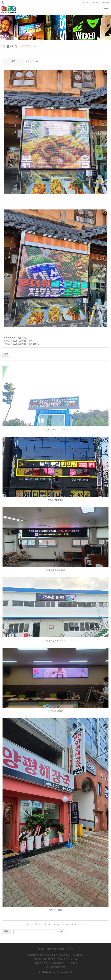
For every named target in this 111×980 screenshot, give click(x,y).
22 (40, 925)
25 (54, 925)
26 (58, 925)
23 (45, 925)
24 (49, 925)
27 (62, 925)
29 (72, 925)
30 (76, 925)
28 (67, 925)
